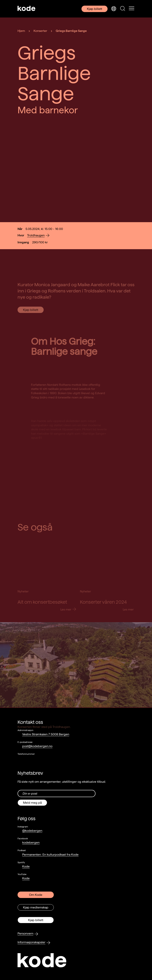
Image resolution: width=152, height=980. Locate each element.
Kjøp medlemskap (36, 907)
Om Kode (36, 895)
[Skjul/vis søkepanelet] (123, 9)
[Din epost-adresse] (57, 794)
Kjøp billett (95, 9)
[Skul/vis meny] (132, 9)
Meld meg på (32, 803)
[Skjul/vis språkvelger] (114, 9)
